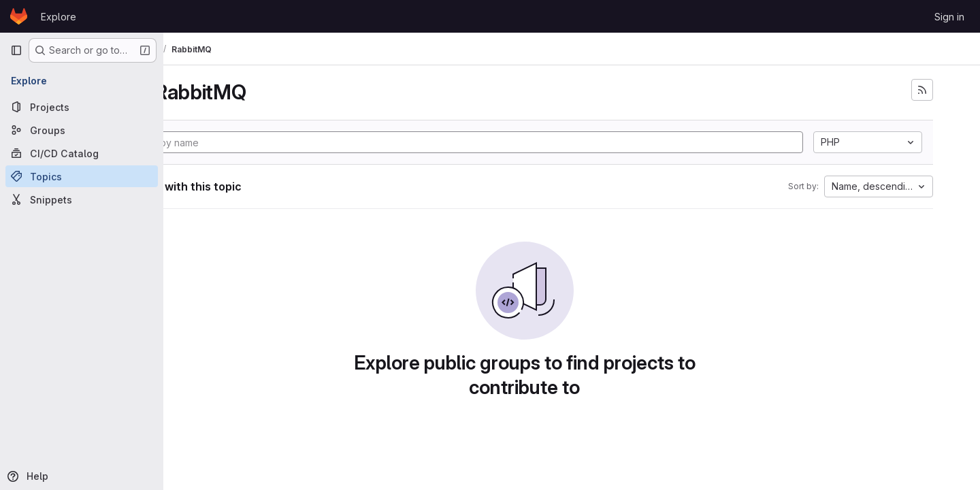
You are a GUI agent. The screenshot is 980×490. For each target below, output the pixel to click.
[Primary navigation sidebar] (16, 50)
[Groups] (82, 130)
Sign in (949, 17)
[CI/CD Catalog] (82, 153)
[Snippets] (82, 199)
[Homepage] (19, 16)
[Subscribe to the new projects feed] (936, 90)
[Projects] (82, 107)
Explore (59, 17)
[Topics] (82, 176)
